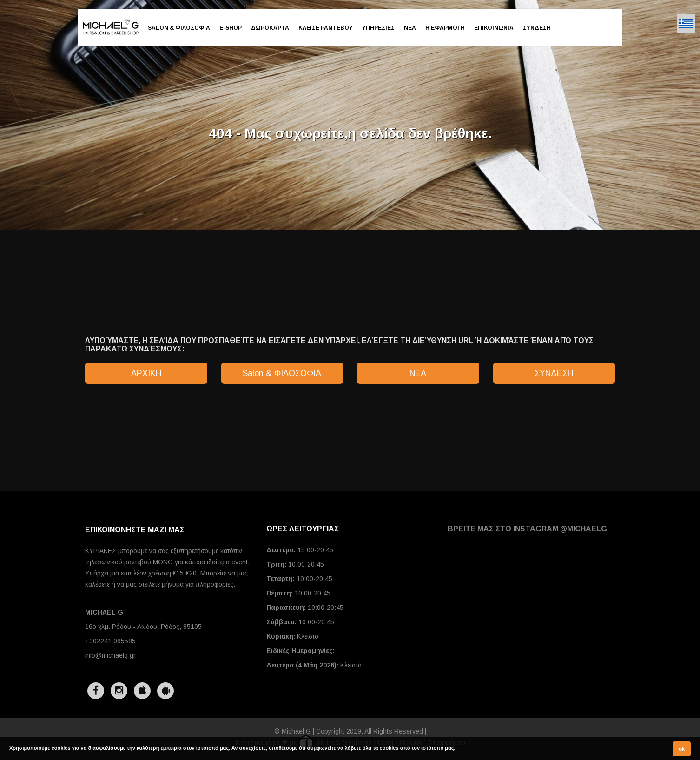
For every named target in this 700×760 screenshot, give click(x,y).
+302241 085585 (110, 641)
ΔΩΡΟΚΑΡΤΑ (270, 28)
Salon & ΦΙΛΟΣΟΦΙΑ (179, 28)
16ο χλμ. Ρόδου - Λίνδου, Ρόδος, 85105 (143, 627)
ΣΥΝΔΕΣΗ (537, 28)
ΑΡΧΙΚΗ (146, 373)
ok (682, 749)
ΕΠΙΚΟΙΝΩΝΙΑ (494, 28)
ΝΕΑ (410, 28)
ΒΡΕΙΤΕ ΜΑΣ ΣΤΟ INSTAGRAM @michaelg (527, 529)
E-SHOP (231, 28)
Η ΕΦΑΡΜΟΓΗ (445, 28)
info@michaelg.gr (110, 655)
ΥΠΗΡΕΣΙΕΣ (378, 28)
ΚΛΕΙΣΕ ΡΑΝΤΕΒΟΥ (326, 28)
